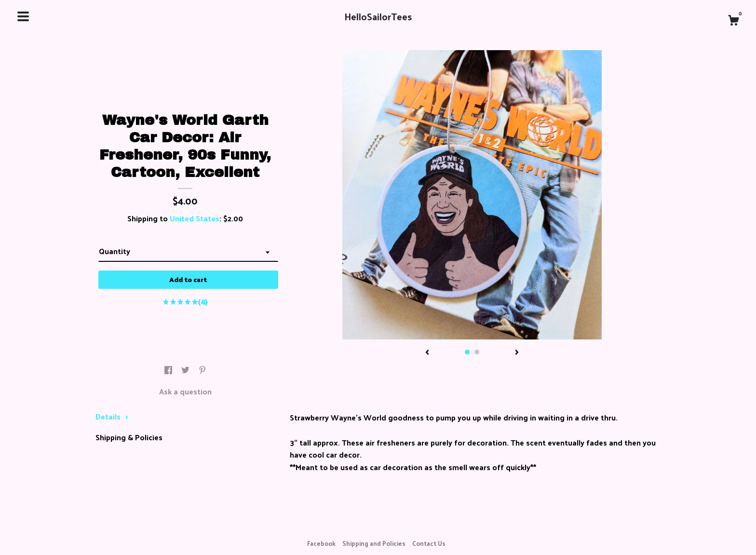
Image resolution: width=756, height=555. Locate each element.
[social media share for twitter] (186, 370)
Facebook (321, 543)
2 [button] (477, 352)
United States (195, 218)
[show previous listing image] (427, 353)
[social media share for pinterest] (202, 370)
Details (112, 416)
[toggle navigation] (23, 16)
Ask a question (185, 391)
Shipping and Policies (374, 543)
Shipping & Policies (129, 437)
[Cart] (733, 21)
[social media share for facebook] (169, 370)
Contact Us (429, 543)
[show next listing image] (517, 353)
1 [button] (467, 352)
